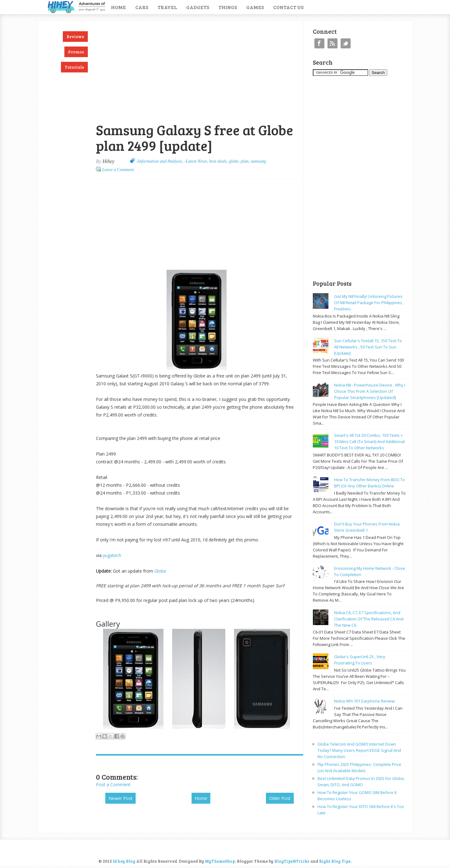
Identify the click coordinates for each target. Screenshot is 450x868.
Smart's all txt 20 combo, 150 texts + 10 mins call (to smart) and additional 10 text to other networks (369, 441)
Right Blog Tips (335, 861)
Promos (76, 52)
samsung (258, 161)
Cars (142, 7)
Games (255, 7)
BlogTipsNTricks (292, 861)
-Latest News (196, 161)
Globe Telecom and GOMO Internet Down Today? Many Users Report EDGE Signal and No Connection (359, 750)
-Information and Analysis (159, 161)
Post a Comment (113, 784)
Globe (161, 571)
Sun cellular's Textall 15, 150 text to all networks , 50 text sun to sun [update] (368, 347)
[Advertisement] (169, 24)
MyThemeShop (220, 861)
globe (234, 161)
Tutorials (74, 67)
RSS (332, 43)
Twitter (346, 43)
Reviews (75, 37)
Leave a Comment (118, 170)
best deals (218, 161)
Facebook (319, 43)
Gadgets (198, 7)
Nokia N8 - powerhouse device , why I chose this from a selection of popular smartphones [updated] (370, 391)
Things (228, 7)
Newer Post (120, 798)
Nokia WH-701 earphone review (364, 701)
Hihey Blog (124, 861)
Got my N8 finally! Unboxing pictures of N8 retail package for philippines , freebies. (369, 303)
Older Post (280, 798)
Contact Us (288, 7)
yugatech (112, 555)
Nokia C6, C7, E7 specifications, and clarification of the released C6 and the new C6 (369, 619)
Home (118, 7)
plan (245, 161)
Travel (167, 7)
